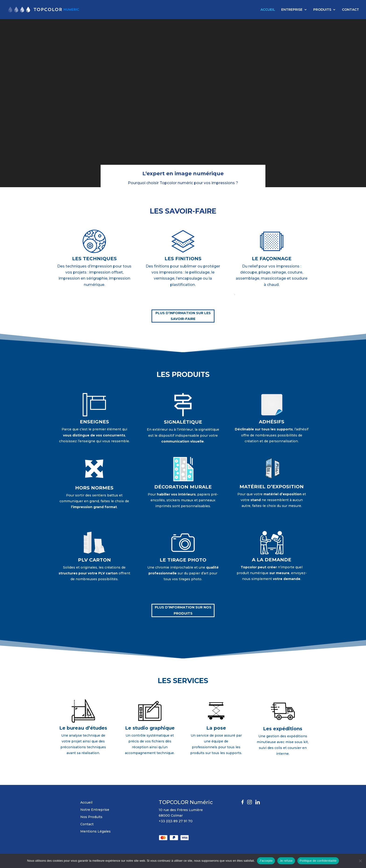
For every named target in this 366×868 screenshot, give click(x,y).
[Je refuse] (360, 861)
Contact (87, 824)
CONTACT (350, 10)
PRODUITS (322, 10)
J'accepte (266, 861)
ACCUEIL (268, 10)
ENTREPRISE (292, 10)
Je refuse (286, 861)
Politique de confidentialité (318, 861)
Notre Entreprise (95, 810)
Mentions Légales (95, 831)
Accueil (86, 802)
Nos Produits (91, 817)
